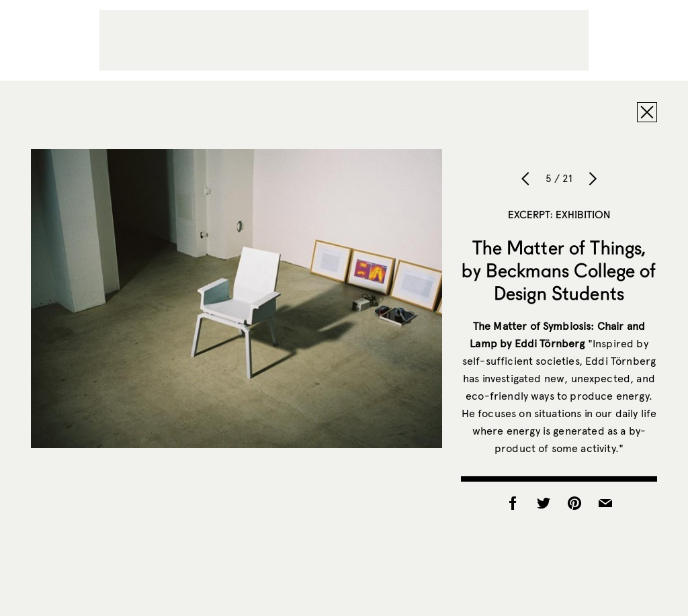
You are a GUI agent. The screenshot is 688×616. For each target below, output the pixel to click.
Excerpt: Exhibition (559, 214)
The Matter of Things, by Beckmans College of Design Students (559, 270)
